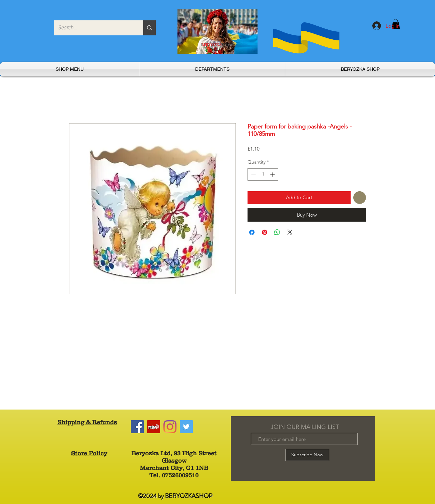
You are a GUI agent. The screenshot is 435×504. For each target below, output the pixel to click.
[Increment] (273, 174)
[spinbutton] (263, 174)
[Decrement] (253, 174)
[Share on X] (290, 232)
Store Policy (89, 453)
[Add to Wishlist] (360, 198)
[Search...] (94, 28)
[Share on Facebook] (252, 232)
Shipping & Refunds (87, 422)
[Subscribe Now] (307, 455)
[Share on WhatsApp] (277, 232)
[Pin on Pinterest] (265, 232)
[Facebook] (137, 427)
